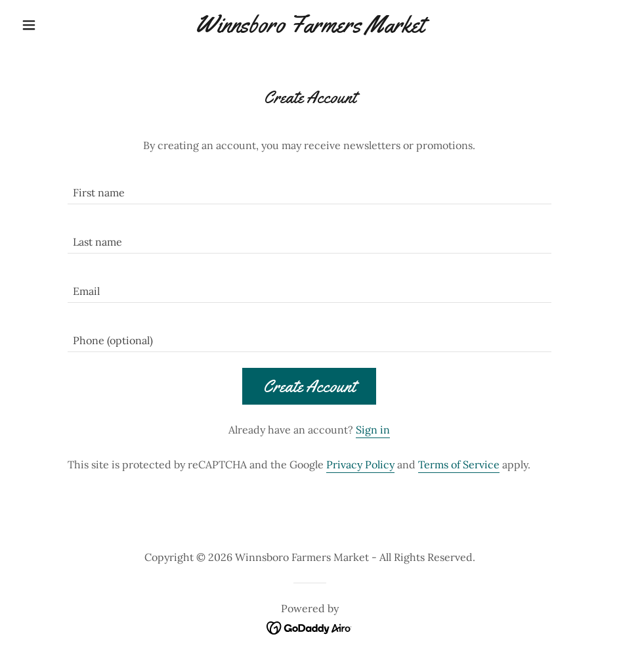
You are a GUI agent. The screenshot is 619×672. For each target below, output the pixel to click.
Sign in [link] (373, 430)
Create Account (309, 387)
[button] (60, 25)
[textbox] (310, 188)
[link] (309, 28)
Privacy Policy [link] (360, 464)
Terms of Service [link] (459, 464)
